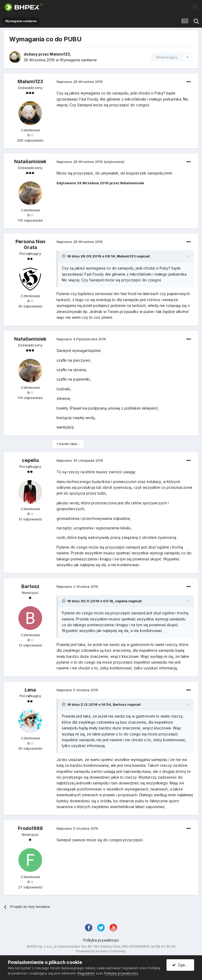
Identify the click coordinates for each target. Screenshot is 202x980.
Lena (30, 690)
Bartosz (30, 586)
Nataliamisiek (30, 161)
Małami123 (60, 54)
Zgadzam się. (183, 965)
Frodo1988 (30, 828)
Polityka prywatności (101, 940)
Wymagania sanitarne (78, 60)
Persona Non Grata (30, 244)
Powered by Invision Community (101, 951)
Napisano (80, 82)
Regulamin (86, 973)
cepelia (30, 460)
